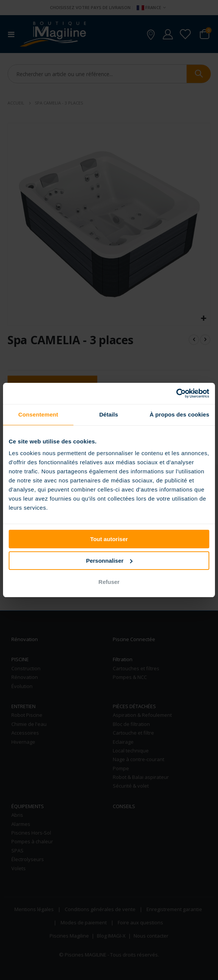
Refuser (109, 582)
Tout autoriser (109, 539)
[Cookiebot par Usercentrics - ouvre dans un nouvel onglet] (176, 393)
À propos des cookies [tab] (179, 414)
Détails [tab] (109, 414)
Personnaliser (109, 561)
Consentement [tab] (38, 414)
